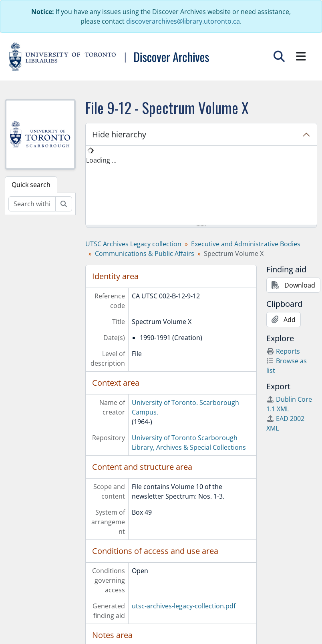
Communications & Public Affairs (145, 254)
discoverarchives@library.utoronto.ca (183, 21)
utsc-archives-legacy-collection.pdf (184, 606)
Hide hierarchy (119, 134)
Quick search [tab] (31, 185)
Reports (283, 351)
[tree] (201, 186)
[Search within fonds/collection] (32, 204)
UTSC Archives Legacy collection (133, 244)
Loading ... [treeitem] (101, 160)
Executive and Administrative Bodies (246, 244)
